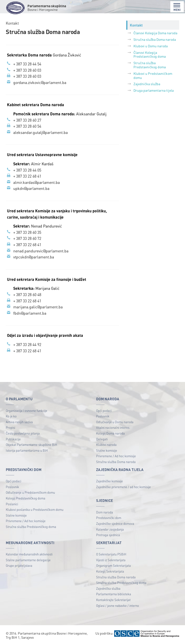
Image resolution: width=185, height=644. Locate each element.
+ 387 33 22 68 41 (27, 176)
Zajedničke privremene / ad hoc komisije (123, 487)
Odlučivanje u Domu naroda (115, 422)
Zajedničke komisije (109, 481)
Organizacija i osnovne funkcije (26, 411)
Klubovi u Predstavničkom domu (153, 75)
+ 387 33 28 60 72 (27, 238)
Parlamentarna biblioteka (114, 594)
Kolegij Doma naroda (110, 433)
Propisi (10, 427)
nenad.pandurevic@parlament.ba (41, 251)
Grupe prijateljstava (19, 565)
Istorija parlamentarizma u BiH (27, 450)
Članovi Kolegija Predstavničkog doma (150, 54)
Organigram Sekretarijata (113, 565)
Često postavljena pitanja (23, 433)
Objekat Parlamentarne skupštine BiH (31, 445)
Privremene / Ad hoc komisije (116, 456)
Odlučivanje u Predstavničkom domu (30, 492)
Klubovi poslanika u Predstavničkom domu (35, 509)
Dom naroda (105, 512)
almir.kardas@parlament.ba (36, 182)
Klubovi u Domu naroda (151, 46)
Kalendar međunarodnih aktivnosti (29, 554)
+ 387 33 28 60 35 (27, 232)
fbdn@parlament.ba (30, 313)
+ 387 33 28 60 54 (27, 126)
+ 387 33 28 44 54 (27, 64)
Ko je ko (11, 416)
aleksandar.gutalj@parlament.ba (40, 132)
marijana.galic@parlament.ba (38, 307)
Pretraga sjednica (108, 535)
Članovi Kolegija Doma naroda (155, 33)
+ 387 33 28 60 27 (27, 120)
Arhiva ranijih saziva (19, 422)
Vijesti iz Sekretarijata (111, 560)
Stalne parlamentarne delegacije (28, 560)
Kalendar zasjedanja (110, 529)
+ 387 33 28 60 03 (27, 70)
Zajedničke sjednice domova (115, 523)
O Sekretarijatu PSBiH (111, 554)
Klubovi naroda (106, 445)
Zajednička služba (147, 84)
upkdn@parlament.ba (31, 188)
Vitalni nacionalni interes (113, 427)
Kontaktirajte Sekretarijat (113, 600)
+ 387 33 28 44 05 (27, 170)
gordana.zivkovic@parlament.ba (40, 82)
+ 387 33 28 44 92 (27, 344)
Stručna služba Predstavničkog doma (150, 65)
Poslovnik (103, 416)
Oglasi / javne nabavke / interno (118, 606)
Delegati (102, 439)
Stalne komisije (107, 450)
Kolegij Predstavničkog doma (26, 498)
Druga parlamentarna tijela (154, 90)
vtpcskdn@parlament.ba (34, 257)
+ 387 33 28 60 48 (27, 294)
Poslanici (12, 504)
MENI (177, 7)
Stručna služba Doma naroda (155, 39)
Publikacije (13, 439)
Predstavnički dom (109, 518)
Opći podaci (104, 411)
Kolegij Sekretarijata (110, 571)
